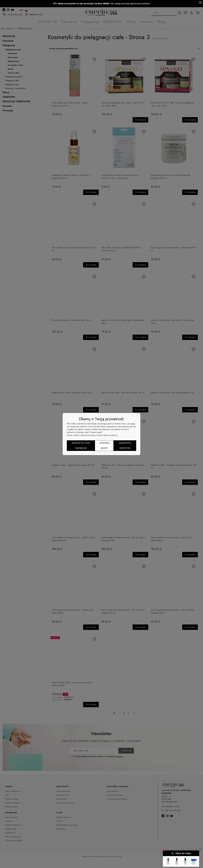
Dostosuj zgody (104, 446)
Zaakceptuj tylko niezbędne (81, 446)
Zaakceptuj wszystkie (125, 446)
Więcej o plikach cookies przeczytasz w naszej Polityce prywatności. (92, 435)
